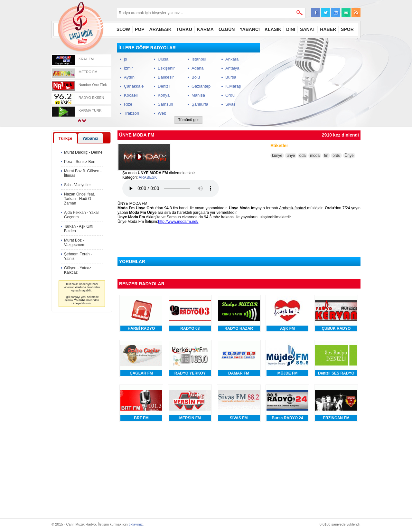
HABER (328, 29)
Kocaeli (131, 95)
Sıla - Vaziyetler (77, 185)
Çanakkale (134, 86)
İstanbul (199, 59)
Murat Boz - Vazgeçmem (75, 242)
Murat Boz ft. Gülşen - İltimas (83, 173)
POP (140, 29)
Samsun (165, 104)
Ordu (230, 95)
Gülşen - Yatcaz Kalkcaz (78, 270)
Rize (128, 104)
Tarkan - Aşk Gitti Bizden (79, 229)
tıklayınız (136, 524)
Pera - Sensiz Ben (80, 162)
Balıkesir (166, 77)
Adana (198, 68)
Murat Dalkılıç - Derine (83, 152)
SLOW (123, 29)
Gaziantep (201, 86)
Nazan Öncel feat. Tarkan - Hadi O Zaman (80, 199)
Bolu (196, 77)
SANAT (308, 29)
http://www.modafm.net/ (178, 222)
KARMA (205, 29)
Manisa (198, 95)
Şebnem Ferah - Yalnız (78, 256)
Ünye (349, 156)
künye (277, 156)
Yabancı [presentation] (90, 138)
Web (162, 113)
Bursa (231, 77)
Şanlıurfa (200, 104)
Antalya (232, 68)
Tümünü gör (188, 120)
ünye (291, 156)
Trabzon (131, 113)
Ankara (232, 59)
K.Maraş (233, 86)
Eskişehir (166, 68)
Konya (164, 95)
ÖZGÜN (227, 29)
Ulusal (164, 59)
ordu (336, 156)
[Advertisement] (312, 83)
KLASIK (273, 29)
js (125, 59)
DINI (291, 29)
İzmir (128, 68)
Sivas (230, 104)
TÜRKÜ (184, 29)
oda (303, 156)
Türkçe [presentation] (65, 138)
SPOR (347, 29)
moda (315, 156)
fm (326, 156)
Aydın (129, 77)
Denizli (164, 86)
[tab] (65, 138)
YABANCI (250, 29)
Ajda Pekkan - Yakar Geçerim (81, 215)
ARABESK (160, 29)
